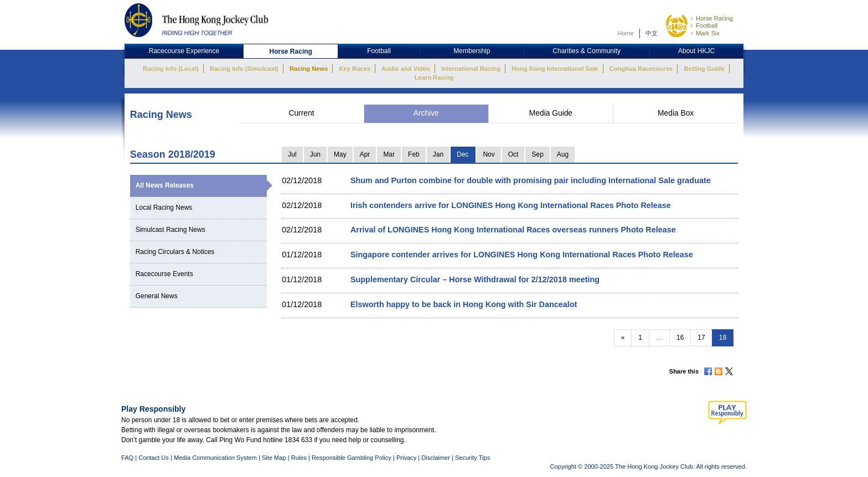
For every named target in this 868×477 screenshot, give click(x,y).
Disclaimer (436, 458)
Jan (438, 154)
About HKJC (696, 51)
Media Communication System (215, 458)
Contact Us (154, 458)
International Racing (471, 69)
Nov (489, 154)
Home (626, 33)
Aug (563, 154)
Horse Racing (714, 18)
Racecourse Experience (184, 51)
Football (707, 25)
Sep (537, 154)
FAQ (127, 458)
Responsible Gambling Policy (352, 458)
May (340, 154)
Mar (389, 154)
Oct (513, 154)
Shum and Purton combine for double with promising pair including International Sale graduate (531, 180)
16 (680, 338)
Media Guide (551, 113)
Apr (365, 154)
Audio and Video (406, 69)
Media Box (676, 113)
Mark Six (708, 33)
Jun (315, 154)
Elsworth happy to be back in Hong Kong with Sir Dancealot (464, 304)
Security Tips (472, 458)
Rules (300, 458)
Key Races (355, 69)
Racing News (309, 69)
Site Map (274, 458)
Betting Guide (704, 69)
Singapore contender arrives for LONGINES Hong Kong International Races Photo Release (522, 255)
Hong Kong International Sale (555, 69)
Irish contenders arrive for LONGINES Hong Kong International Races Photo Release (511, 205)
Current (301, 113)
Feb (414, 154)
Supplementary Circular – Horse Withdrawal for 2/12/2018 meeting (475, 279)
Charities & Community (587, 51)
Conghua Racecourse (641, 69)
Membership (472, 51)
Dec (463, 154)
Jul (292, 154)
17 (701, 338)
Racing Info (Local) (170, 69)
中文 (652, 33)
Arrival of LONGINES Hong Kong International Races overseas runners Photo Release (513, 230)
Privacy (406, 458)
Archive (426, 113)
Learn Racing (434, 77)
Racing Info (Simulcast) (244, 69)
